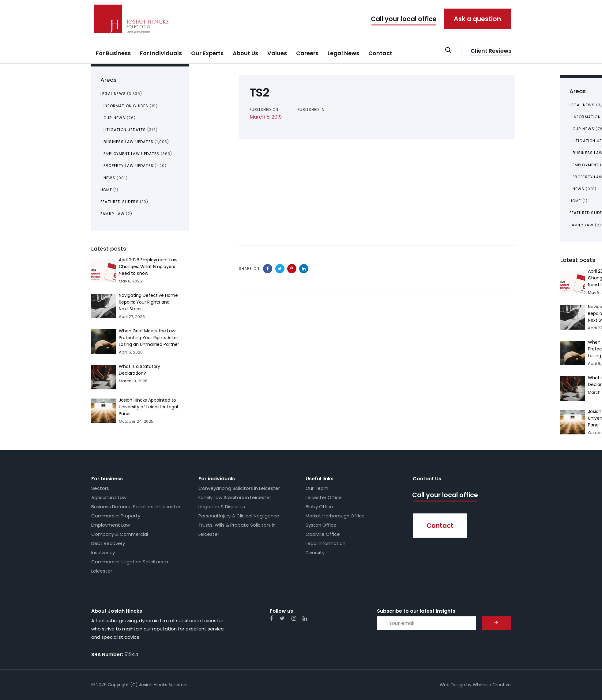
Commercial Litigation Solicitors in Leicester (130, 566)
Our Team (317, 488)
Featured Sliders (120, 202)
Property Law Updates (128, 166)
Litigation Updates (125, 130)
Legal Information (325, 543)
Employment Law (111, 525)
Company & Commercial (120, 534)
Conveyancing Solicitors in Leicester (239, 488)
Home (106, 190)
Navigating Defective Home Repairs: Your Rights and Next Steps (148, 302)
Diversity (315, 552)
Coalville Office (323, 534)
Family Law (113, 214)
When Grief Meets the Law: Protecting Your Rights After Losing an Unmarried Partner (149, 338)
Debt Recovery (108, 543)
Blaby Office (319, 507)
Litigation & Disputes (222, 507)
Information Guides (126, 106)
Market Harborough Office (335, 516)
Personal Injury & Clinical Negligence (239, 516)
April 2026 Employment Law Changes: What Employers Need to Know (148, 267)
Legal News (113, 94)
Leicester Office (324, 497)
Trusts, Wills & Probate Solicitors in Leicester (237, 530)
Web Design (452, 685)
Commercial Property (116, 516)
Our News (115, 118)
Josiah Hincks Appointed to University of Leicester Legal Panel (148, 407)
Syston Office (321, 525)
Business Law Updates (128, 142)
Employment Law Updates (131, 154)
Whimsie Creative (492, 685)
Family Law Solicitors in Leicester (235, 497)
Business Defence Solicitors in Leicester (136, 507)
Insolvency (103, 552)
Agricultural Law (109, 497)
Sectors (100, 488)
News (109, 178)
